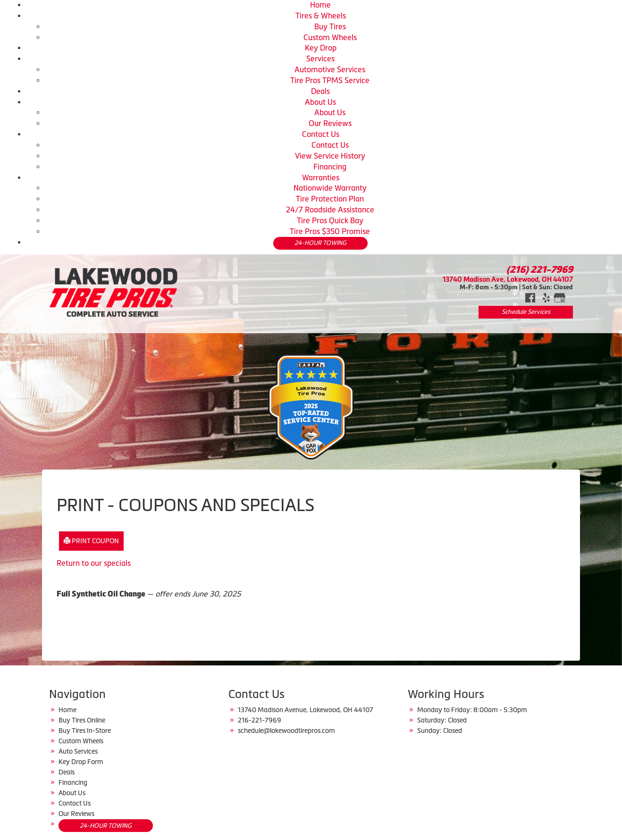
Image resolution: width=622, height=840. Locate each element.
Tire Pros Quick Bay (330, 220)
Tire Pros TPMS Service (330, 80)
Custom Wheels (330, 37)
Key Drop (321, 48)
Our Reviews (330, 123)
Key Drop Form (81, 762)
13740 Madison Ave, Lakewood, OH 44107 (508, 279)
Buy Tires (330, 26)
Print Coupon (91, 541)
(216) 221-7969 (540, 269)
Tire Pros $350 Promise (330, 231)
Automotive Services (330, 69)
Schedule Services (526, 312)
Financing (330, 167)
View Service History (330, 156)
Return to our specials (94, 563)
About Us (320, 102)
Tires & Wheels (321, 16)
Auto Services (78, 751)
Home (320, 5)
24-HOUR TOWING (320, 243)
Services (320, 59)
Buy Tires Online (82, 720)
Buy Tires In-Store (85, 731)
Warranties (321, 177)
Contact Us (321, 134)
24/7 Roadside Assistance (330, 210)
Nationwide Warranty (330, 188)
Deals (320, 91)
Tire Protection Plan (330, 199)
